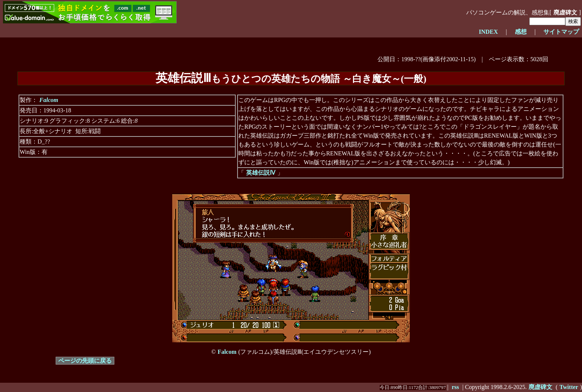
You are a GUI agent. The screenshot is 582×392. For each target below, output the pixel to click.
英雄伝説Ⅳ (261, 173)
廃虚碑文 (565, 12)
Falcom (49, 100)
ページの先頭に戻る (85, 361)
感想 (521, 32)
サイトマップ (561, 32)
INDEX (488, 32)
